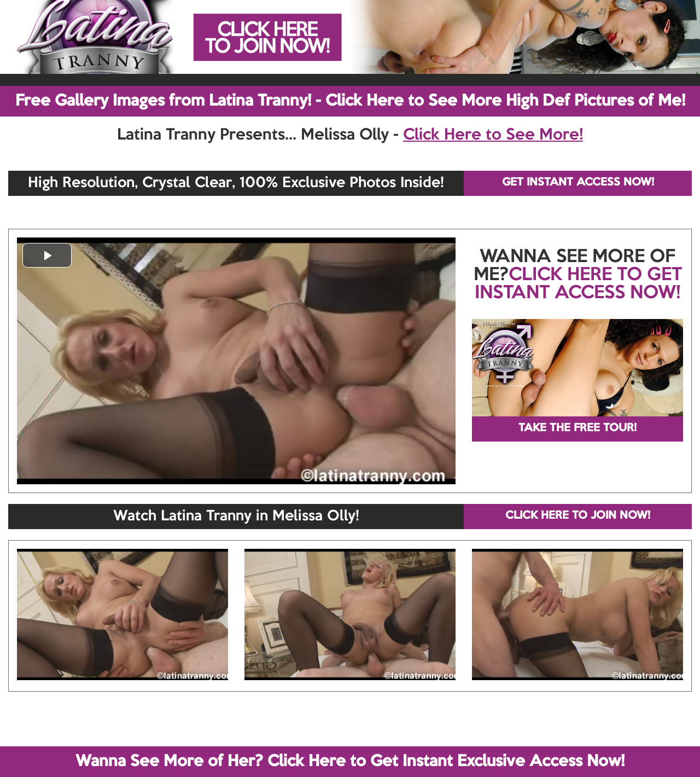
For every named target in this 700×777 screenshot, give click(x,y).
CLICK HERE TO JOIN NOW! (578, 516)
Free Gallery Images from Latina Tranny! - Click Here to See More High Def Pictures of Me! (350, 101)
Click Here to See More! (493, 135)
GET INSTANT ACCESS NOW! (578, 183)
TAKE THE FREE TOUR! (577, 428)
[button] (47, 255)
